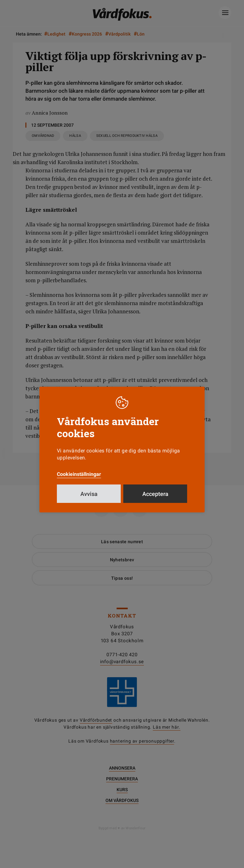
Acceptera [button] (155, 494)
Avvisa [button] (89, 494)
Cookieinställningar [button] (79, 474)
